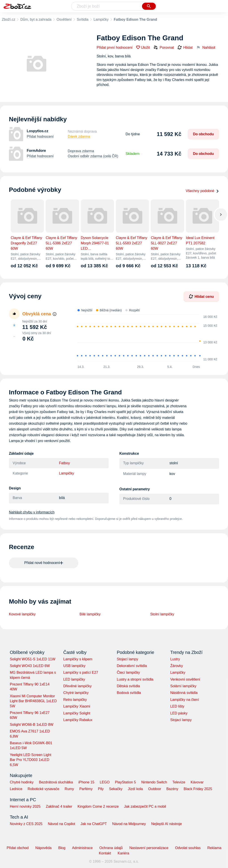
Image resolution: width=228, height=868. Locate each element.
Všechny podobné (202, 191)
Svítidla (83, 19)
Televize (179, 782)
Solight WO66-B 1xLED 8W (32, 725)
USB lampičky (74, 666)
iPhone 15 (86, 782)
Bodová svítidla (129, 693)
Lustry (175, 659)
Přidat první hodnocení (115, 48)
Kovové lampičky (22, 614)
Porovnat (164, 47)
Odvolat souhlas (188, 848)
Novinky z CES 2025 (26, 824)
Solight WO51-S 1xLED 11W (33, 659)
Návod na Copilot (62, 824)
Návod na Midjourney (129, 824)
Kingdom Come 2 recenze (98, 806)
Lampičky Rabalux (78, 720)
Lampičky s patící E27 (81, 672)
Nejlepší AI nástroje (167, 824)
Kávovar (197, 782)
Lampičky (101, 19)
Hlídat (185, 48)
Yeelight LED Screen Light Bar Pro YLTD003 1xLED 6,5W (31, 760)
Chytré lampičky (76, 693)
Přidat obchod (18, 848)
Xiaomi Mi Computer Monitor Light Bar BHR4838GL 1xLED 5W (33, 701)
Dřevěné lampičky (77, 686)
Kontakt (105, 853)
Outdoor (155, 789)
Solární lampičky (183, 686)
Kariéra (123, 853)
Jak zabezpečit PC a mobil (145, 806)
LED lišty (177, 706)
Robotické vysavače (43, 789)
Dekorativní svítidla (132, 666)
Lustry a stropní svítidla (135, 679)
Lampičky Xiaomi (77, 706)
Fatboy (64, 463)
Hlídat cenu (201, 296)
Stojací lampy (127, 659)
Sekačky (116, 789)
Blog (62, 848)
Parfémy (86, 789)
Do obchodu (203, 134)
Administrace (82, 848)
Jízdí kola (135, 789)
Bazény (172, 789)
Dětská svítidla (128, 686)
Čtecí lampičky (128, 672)
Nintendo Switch (154, 782)
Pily (101, 789)
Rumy (69, 789)
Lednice (16, 789)
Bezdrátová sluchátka (56, 782)
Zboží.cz (8, 19)
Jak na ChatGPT (94, 824)
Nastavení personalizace (149, 848)
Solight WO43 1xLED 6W (30, 666)
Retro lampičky (75, 700)
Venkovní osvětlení (185, 679)
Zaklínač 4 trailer (59, 806)
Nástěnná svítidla (184, 693)
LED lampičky (74, 679)
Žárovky (177, 666)
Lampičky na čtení (185, 700)
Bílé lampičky (90, 614)
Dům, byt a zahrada (36, 19)
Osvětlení (64, 19)
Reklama (214, 848)
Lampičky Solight (77, 713)
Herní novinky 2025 (25, 806)
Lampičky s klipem (78, 659)
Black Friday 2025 (198, 789)
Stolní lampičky (162, 614)
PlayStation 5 (125, 782)
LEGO (105, 782)
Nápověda (44, 848)
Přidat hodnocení (40, 137)
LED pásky (179, 713)
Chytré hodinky (22, 782)
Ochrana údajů (111, 848)
